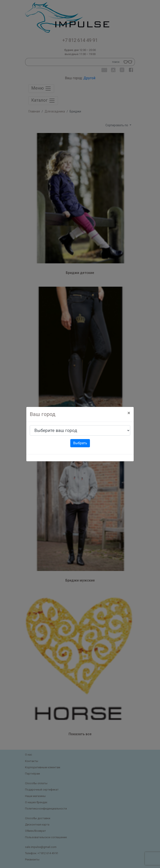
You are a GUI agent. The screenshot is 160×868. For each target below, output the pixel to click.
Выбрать (80, 443)
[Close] (129, 413)
